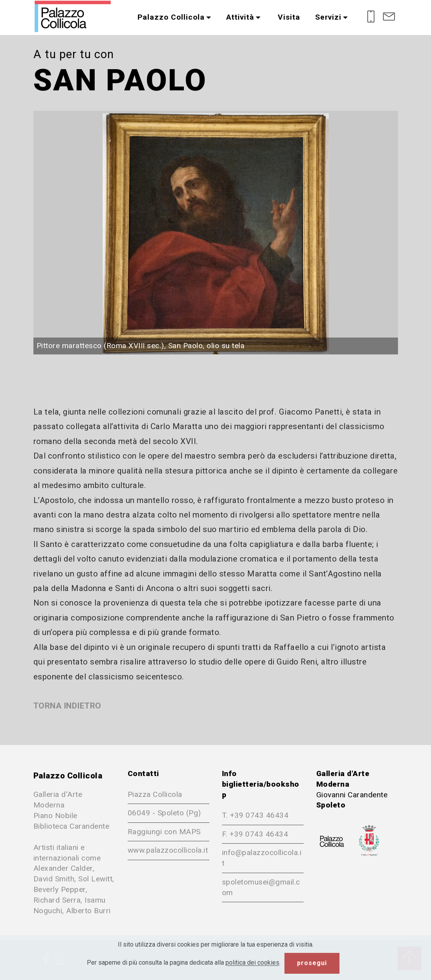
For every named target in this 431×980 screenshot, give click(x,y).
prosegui (312, 963)
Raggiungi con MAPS (164, 832)
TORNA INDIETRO (67, 706)
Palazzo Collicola (171, 17)
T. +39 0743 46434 (255, 815)
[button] (216, 233)
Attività (240, 17)
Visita (288, 17)
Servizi (328, 17)
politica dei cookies (252, 963)
